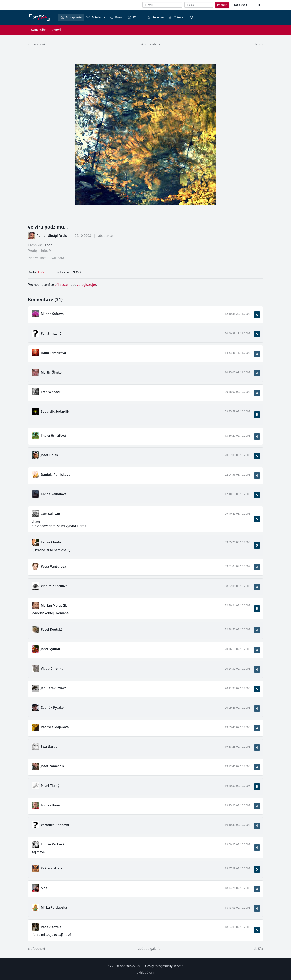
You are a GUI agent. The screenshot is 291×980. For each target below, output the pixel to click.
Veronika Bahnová (55, 825)
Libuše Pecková (53, 844)
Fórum (135, 17)
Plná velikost (37, 258)
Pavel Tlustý (50, 786)
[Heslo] (199, 5)
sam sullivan (50, 514)
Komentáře (38, 30)
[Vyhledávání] (192, 17)
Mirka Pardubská (54, 907)
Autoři (56, 30)
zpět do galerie (149, 44)
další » (258, 44)
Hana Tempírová (53, 353)
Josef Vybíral (50, 649)
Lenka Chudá (51, 542)
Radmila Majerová (55, 727)
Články (176, 17)
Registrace (240, 5)
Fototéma (96, 17)
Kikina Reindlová (54, 494)
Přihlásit (222, 5)
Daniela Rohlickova (55, 475)
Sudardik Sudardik (55, 411)
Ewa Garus (49, 747)
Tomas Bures (51, 805)
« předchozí (36, 44)
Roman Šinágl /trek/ (52, 236)
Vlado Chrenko (52, 669)
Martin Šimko (51, 372)
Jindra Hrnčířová (53, 436)
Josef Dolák (50, 455)
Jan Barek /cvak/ (53, 688)
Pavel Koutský (52, 629)
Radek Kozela (51, 927)
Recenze (155, 17)
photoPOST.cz (130, 966)
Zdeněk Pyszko (52, 708)
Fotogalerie (71, 17)
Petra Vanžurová (53, 566)
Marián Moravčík (54, 605)
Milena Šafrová (52, 314)
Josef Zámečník (53, 766)
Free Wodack (51, 392)
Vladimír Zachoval (55, 586)
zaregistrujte (86, 285)
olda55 (46, 888)
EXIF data (57, 258)
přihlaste (61, 285)
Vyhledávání (145, 972)
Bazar (116, 17)
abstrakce (105, 236)
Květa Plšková (52, 868)
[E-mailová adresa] (162, 5)
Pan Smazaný (51, 333)
